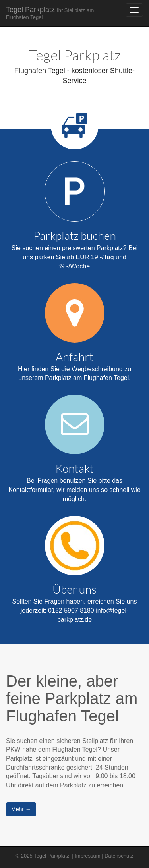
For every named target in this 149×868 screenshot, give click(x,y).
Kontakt (74, 468)
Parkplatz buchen (75, 235)
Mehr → (21, 809)
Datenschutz (119, 856)
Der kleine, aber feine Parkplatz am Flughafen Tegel (72, 698)
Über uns (74, 589)
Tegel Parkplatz (50, 13)
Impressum (87, 856)
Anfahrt (74, 357)
